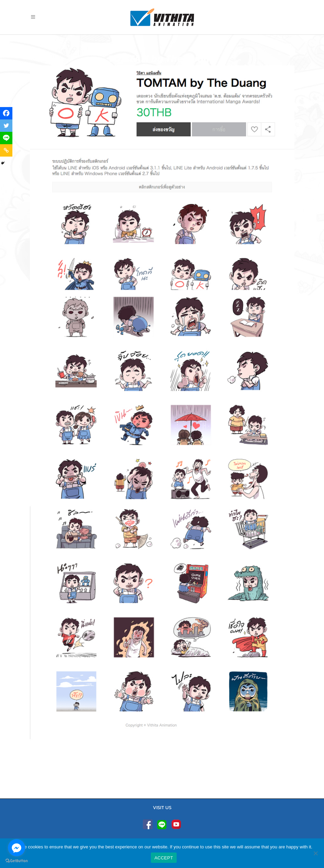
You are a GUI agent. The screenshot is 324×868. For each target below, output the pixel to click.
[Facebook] (6, 113)
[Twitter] (6, 126)
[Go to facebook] (17, 848)
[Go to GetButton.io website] (17, 861)
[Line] (6, 138)
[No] (315, 853)
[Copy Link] (6, 150)
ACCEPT (164, 858)
